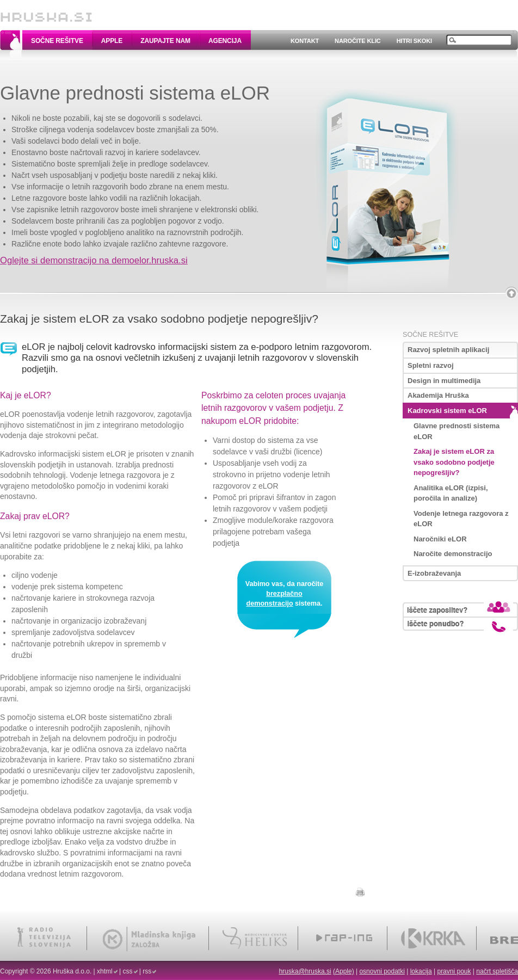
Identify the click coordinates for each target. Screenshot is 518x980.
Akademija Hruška (438, 395)
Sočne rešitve (57, 41)
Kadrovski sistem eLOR (447, 411)
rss (147, 971)
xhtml (105, 971)
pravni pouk (454, 971)
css (128, 971)
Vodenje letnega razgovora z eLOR (461, 519)
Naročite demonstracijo (453, 554)
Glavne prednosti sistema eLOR (457, 431)
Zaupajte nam (165, 41)
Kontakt (305, 41)
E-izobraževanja (434, 573)
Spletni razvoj (431, 365)
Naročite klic (358, 41)
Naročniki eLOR (440, 539)
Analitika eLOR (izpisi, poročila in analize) (451, 493)
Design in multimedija (444, 381)
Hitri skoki (414, 41)
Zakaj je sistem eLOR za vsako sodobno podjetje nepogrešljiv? (454, 462)
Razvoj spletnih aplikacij (448, 350)
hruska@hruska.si (305, 971)
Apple (112, 41)
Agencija (225, 41)
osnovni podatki (382, 971)
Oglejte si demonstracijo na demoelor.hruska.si (94, 260)
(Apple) (344, 971)
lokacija (421, 971)
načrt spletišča (497, 971)
